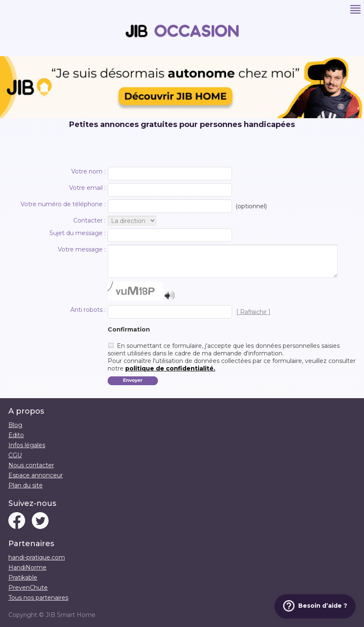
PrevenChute (28, 588)
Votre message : (82, 249)
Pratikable (23, 578)
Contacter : (89, 220)
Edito (16, 435)
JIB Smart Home (71, 615)
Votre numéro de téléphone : (63, 204)
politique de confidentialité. (170, 368)
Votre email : (87, 188)
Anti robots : (88, 310)
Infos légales (27, 445)
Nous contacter (31, 465)
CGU (15, 455)
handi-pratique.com (37, 557)
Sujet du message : (77, 233)
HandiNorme (27, 567)
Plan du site (26, 485)
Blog (15, 425)
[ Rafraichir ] (253, 312)
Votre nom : (88, 171)
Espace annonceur (36, 475)
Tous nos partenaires (38, 598)
